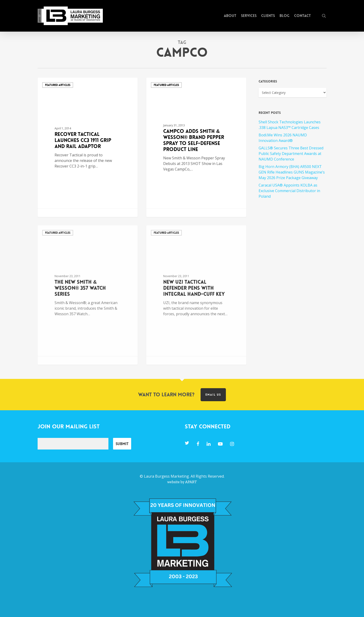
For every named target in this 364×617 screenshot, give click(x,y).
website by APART (182, 482)
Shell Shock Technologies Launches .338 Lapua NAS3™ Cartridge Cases (290, 125)
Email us (213, 395)
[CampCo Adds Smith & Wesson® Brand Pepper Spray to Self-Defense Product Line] (196, 147)
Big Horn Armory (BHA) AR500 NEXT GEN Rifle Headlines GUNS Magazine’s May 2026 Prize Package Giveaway (292, 172)
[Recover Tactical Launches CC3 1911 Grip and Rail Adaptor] (88, 147)
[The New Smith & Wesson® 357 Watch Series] (88, 295)
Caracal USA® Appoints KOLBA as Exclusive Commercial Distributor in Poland (289, 191)
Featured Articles (58, 85)
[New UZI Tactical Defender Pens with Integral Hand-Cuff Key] (196, 295)
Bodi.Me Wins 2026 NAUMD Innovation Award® (283, 138)
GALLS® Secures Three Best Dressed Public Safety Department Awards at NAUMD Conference (291, 154)
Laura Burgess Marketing (166, 476)
